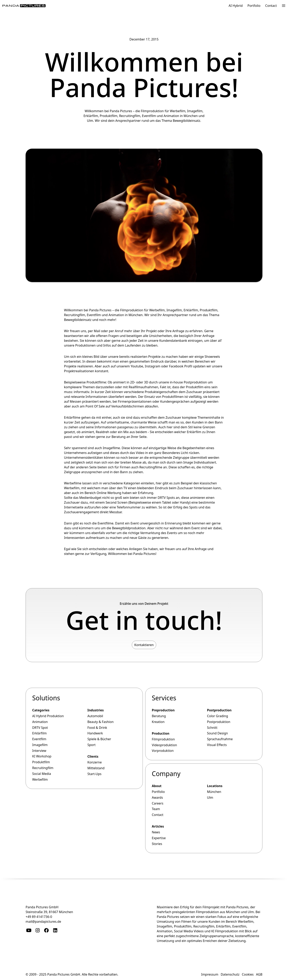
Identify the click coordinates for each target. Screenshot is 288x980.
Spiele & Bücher (99, 739)
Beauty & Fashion (100, 722)
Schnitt (212, 727)
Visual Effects (217, 745)
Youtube (137, 366)
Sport (91, 745)
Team (156, 809)
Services (164, 698)
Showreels (212, 357)
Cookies (248, 974)
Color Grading (217, 716)
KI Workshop (42, 756)
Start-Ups (94, 774)
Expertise (159, 838)
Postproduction (219, 710)
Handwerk (95, 733)
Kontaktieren (144, 645)
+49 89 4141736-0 (39, 917)
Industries (96, 710)
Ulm (210, 797)
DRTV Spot (40, 727)
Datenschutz (230, 974)
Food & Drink (97, 727)
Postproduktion (195, 382)
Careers (158, 803)
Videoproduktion (164, 745)
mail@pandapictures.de (43, 922)
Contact (271, 6)
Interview (39, 750)
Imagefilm (174, 310)
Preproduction (163, 710)
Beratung (159, 716)
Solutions (46, 698)
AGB (259, 974)
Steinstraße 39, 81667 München (49, 912)
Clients (93, 756)
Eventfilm (94, 315)
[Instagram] (38, 930)
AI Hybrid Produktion (48, 716)
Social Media (42, 774)
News (156, 832)
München (214, 792)
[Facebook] (46, 930)
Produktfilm (209, 310)
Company (166, 774)
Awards (157, 797)
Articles (158, 826)
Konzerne (95, 762)
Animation (116, 315)
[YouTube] (29, 930)
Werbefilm (157, 310)
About (157, 786)
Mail (97, 331)
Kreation (158, 722)
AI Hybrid (236, 6)
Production (161, 733)
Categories (41, 710)
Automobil (95, 716)
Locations (215, 786)
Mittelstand (96, 768)
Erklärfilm (191, 310)
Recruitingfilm (75, 315)
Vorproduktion (163, 751)
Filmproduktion (132, 310)
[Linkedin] (55, 930)
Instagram (153, 366)
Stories (157, 844)
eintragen (195, 341)
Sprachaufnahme (220, 739)
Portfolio (254, 6)
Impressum (210, 974)
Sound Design (217, 733)
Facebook (176, 366)
